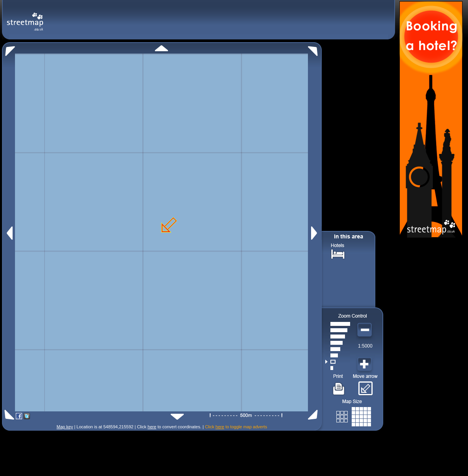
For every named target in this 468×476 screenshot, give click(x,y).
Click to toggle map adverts (236, 427)
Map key (65, 427)
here (152, 427)
